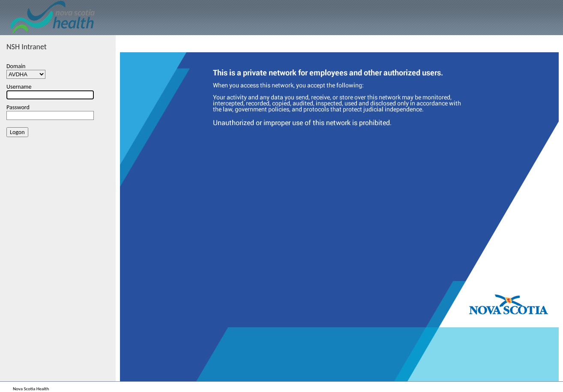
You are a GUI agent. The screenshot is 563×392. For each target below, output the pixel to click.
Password (18, 107)
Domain (16, 66)
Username (19, 87)
